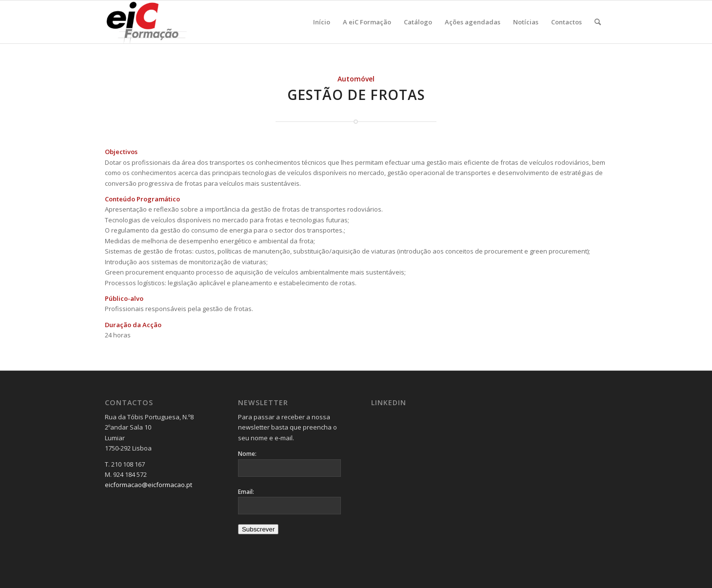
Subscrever (258, 529)
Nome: (247, 454)
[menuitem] (322, 22)
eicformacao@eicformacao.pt (148, 485)
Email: (246, 492)
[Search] (598, 22)
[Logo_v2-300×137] (152, 22)
